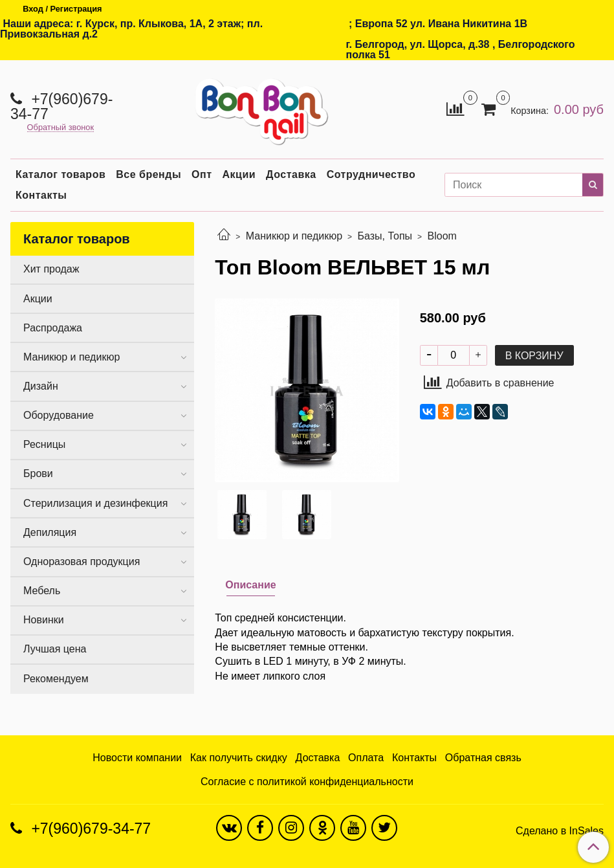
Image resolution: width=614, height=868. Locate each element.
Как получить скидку (239, 758)
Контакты (41, 195)
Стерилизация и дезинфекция (95, 503)
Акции (239, 174)
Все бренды (148, 174)
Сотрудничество (371, 174)
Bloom (442, 236)
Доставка (291, 174)
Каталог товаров (60, 174)
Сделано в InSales (560, 831)
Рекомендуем (56, 679)
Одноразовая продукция (82, 562)
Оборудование (59, 415)
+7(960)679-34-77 (61, 106)
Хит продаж (51, 269)
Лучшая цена (55, 649)
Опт (202, 174)
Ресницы (44, 444)
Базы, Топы (385, 236)
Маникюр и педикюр (294, 236)
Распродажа (53, 328)
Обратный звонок (61, 128)
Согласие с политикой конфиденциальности (307, 782)
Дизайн (41, 386)
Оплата (366, 758)
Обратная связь (483, 758)
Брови (38, 473)
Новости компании (137, 758)
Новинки (44, 620)
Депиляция (50, 532)
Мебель (42, 591)
